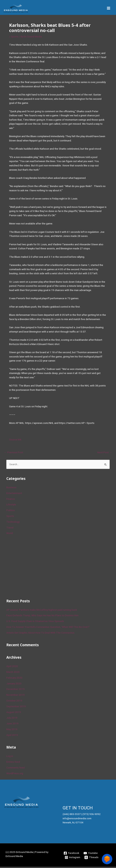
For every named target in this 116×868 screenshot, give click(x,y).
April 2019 (12, 736)
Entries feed (13, 763)
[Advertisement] (34, 568)
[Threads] (92, 859)
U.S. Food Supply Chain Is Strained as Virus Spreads (35, 622)
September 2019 (16, 708)
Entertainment (14, 494)
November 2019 (15, 696)
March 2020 (13, 673)
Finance (11, 500)
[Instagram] (73, 859)
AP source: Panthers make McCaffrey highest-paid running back (42, 611)
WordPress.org (15, 775)
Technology (13, 523)
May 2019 (12, 730)
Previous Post (14, 454)
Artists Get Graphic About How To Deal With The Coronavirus (40, 634)
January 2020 (14, 685)
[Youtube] (91, 854)
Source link (15, 441)
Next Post (105, 454)
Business (11, 489)
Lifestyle (11, 506)
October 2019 (14, 702)
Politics (11, 511)
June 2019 (12, 725)
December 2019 (15, 690)
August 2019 (14, 713)
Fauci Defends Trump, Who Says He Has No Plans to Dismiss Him (42, 617)
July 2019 (12, 719)
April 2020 (12, 667)
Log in (10, 757)
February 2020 (14, 679)
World (10, 534)
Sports (15, 38)
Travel (10, 529)
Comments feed (15, 769)
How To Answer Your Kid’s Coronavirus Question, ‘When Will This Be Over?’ (48, 628)
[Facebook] (72, 854)
